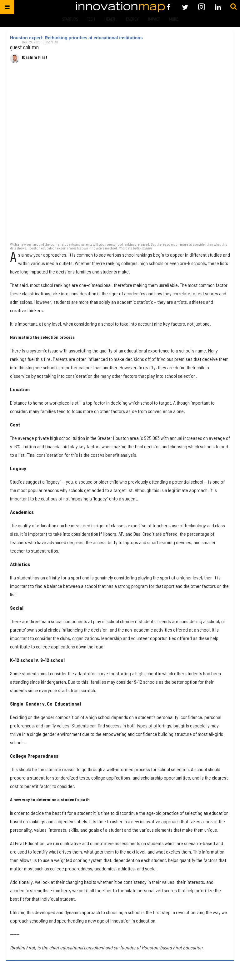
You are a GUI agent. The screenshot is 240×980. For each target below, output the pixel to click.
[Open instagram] (201, 7)
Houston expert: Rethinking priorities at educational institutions (76, 38)
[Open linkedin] (218, 7)
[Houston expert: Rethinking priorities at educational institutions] (120, 156)
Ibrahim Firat (35, 57)
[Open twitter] (185, 7)
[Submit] (233, 7)
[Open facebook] (169, 7)
